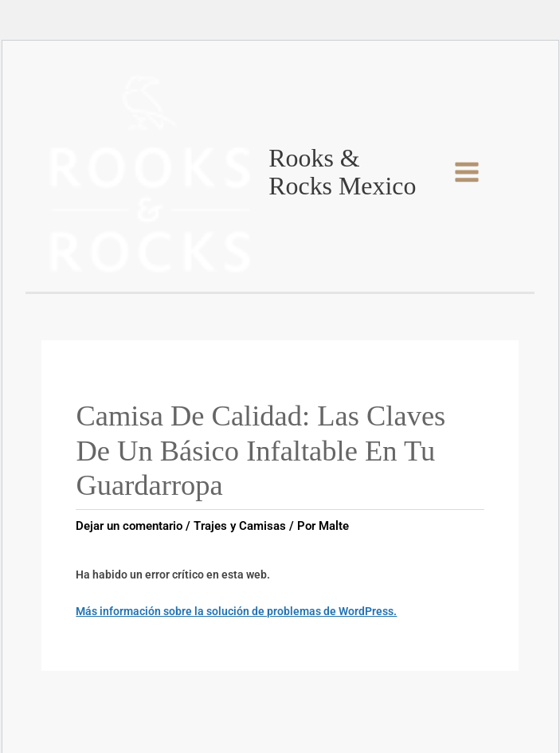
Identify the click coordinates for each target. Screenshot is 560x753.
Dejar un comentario (129, 526)
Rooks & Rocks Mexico (342, 172)
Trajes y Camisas (240, 526)
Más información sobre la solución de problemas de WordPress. (236, 611)
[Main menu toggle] (467, 172)
